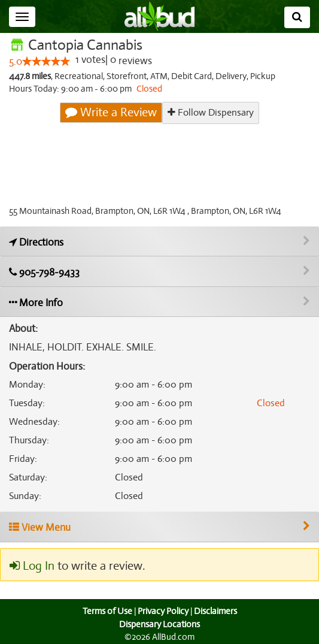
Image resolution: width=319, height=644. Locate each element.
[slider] (46, 62)
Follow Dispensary (211, 112)
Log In (32, 566)
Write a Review (112, 113)
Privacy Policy (163, 611)
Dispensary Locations (160, 624)
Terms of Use (106, 611)
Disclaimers (216, 611)
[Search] (297, 17)
